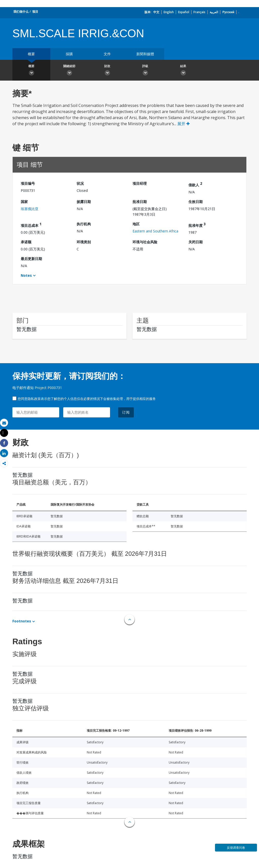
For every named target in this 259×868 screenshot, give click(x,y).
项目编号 (28, 183)
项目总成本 (31, 225)
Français (199, 12)
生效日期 (196, 202)
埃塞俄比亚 (30, 209)
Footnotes (22, 621)
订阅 (126, 412)
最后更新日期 (31, 259)
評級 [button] (145, 71)
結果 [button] (183, 71)
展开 (184, 124)
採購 (69, 54)
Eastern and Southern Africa (155, 231)
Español (184, 12)
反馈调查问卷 (236, 848)
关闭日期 (196, 242)
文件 (107, 54)
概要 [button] (31, 71)
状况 (80, 183)
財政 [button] (107, 71)
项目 (35, 12)
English (169, 12)
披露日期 (84, 202)
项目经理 (140, 183)
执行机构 (84, 224)
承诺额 (26, 242)
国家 (24, 202)
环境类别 (84, 242)
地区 (136, 224)
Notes (26, 275)
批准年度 (197, 225)
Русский (228, 12)
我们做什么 (21, 12)
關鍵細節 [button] (69, 71)
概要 (31, 54)
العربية (214, 12)
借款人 (195, 184)
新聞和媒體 (145, 54)
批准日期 (140, 202)
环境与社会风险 (145, 242)
